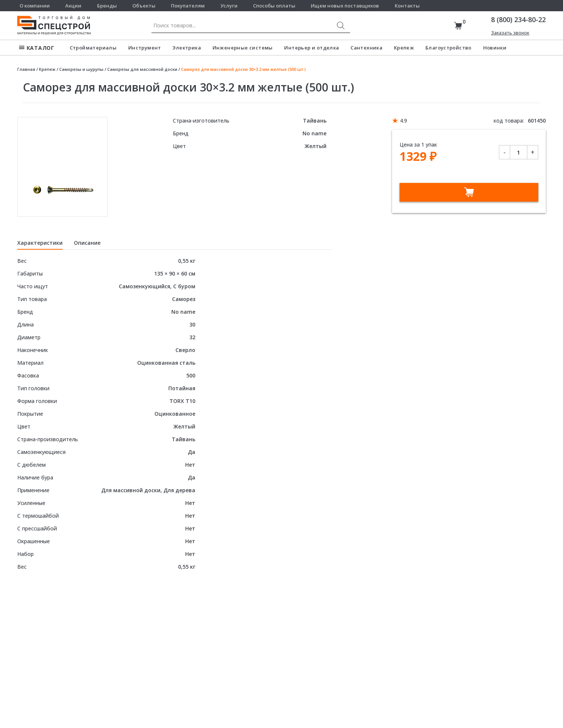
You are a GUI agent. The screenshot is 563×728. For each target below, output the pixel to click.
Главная (26, 69)
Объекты (144, 6)
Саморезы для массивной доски (142, 69)
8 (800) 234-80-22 (518, 19)
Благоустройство (448, 48)
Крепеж (404, 48)
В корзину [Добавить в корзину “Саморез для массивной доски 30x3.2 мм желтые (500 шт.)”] (469, 192)
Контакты (407, 6)
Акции (73, 6)
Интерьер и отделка (311, 48)
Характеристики (40, 243)
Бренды (107, 6)
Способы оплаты (274, 6)
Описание (87, 243)
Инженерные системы (243, 48)
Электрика (187, 48)
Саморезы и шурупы (81, 69)
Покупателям (188, 6)
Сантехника (366, 48)
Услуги (229, 6)
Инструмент (145, 48)
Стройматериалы (93, 48)
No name (314, 133)
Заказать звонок (510, 33)
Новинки (495, 48)
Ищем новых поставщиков (345, 6)
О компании (35, 6)
